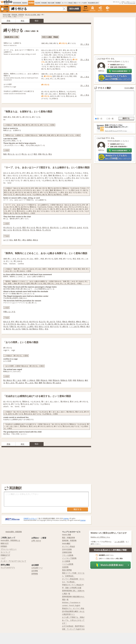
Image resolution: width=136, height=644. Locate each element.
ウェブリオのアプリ (8, 568)
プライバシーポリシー (9, 549)
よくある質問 (119, 542)
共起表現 (38, 3)
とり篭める (31, 380)
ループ (6, 240)
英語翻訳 (58, 3)
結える (63, 324)
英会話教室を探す (93, 3)
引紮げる (13, 326)
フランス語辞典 (68, 555)
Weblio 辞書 (7, 15)
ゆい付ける (21, 326)
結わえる (7, 322)
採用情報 (35, 574)
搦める (65, 322)
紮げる (8, 329)
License (66, 518)
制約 (5, 154)
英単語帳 (44, 3)
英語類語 (31, 3)
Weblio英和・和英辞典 (14, 532)
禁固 (38, 380)
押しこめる (29, 383)
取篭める (80, 380)
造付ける (46, 227)
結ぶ (19, 324)
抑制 (40, 154)
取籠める (64, 380)
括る (11, 240)
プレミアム (93, 10)
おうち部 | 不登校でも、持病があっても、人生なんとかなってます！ (73, 620)
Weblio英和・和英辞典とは (10, 540)
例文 (23, 21)
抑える (45, 154)
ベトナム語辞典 (68, 564)
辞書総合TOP (5, 555)
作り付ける (8, 227)
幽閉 (41, 383)
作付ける (26, 230)
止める (79, 227)
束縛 (15, 240)
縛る (24, 240)
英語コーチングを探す (80, 3)
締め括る (72, 322)
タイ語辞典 (66, 561)
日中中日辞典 (67, 549)
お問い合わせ (36, 541)
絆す (13, 322)
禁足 (36, 383)
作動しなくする (9, 312)
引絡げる (25, 329)
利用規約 (4, 546)
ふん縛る (30, 326)
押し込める (20, 383)
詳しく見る (85, 44)
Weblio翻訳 (129, 88)
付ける (33, 230)
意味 (8, 21)
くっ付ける (64, 227)
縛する (57, 324)
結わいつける (44, 326)
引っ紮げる (49, 324)
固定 (24, 227)
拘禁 (24, 380)
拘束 (50, 380)
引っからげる (81, 324)
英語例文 (25, 3)
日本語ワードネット (30, 518)
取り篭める (8, 380)
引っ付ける (47, 230)
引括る (59, 322)
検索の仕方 (5, 543)
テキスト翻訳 (104, 88)
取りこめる (10, 383)
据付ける (73, 227)
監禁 (70, 380)
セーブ (30, 154)
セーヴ (18, 154)
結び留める (34, 329)
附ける (39, 227)
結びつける (54, 326)
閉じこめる (17, 380)
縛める (79, 322)
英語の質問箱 (67, 570)
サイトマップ (5, 552)
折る (47, 329)
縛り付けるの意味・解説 (33, 15)
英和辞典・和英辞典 (18, 15)
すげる (86, 227)
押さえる (11, 154)
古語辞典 (65, 567)
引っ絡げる (64, 326)
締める (35, 240)
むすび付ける (11, 324)
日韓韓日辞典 (67, 552)
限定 (35, 154)
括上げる (42, 322)
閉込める (56, 380)
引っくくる (40, 324)
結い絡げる (71, 324)
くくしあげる (74, 326)
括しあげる (51, 322)
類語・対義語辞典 (68, 538)
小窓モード (86, 8)
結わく (24, 324)
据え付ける (54, 227)
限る (50, 154)
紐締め (29, 240)
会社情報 (35, 571)
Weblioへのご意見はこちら (100, 537)
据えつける (8, 230)
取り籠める (48, 383)
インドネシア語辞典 (69, 558)
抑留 (74, 380)
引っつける (17, 227)
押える (24, 154)
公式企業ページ (37, 568)
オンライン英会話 (67, 3)
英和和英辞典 (17, 3)
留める (39, 230)
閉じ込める (57, 383)
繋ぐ (20, 240)
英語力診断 (51, 3)
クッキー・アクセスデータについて (13, 561)
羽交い (41, 329)
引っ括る (31, 324)
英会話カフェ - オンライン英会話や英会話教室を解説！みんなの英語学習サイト (73, 611)
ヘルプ (3, 558)
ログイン (100, 10)
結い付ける (24, 322)
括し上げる (16, 329)
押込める (44, 380)
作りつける (31, 227)
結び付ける (34, 322)
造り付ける (17, 230)
